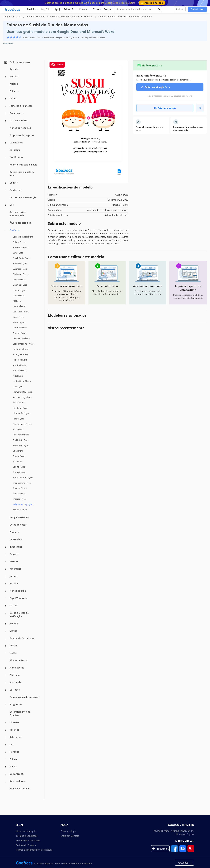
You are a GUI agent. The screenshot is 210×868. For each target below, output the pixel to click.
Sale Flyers (18, 451)
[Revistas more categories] (6, 624)
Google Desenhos (19, 517)
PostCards (15, 682)
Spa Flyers (18, 461)
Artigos (14, 84)
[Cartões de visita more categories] (6, 121)
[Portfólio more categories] (6, 675)
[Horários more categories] (6, 752)
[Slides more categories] (6, 767)
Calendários (16, 143)
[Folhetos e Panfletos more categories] (6, 106)
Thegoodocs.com (12, 17)
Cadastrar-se (197, 9)
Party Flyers (18, 419)
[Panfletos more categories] (6, 230)
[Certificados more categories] (6, 158)
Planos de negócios (20, 128)
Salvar (57, 65)
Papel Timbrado (19, 598)
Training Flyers (20, 488)
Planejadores (17, 668)
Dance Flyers (19, 296)
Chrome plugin (69, 831)
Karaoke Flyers (20, 370)
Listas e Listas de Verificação (19, 615)
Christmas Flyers (21, 274)
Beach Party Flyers (21, 258)
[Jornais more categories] (6, 576)
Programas (16, 704)
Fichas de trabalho (20, 789)
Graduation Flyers (21, 338)
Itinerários (15, 569)
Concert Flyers (20, 290)
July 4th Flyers (19, 365)
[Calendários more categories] (6, 143)
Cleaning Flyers (20, 285)
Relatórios (15, 737)
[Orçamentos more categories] (6, 114)
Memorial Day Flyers (22, 392)
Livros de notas (18, 525)
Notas (13, 653)
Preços (107, 9)
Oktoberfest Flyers (22, 413)
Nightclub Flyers (20, 408)
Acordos (14, 76)
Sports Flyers (19, 467)
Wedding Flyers (20, 510)
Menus (13, 631)
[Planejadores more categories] (6, 668)
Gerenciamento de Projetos (20, 713)
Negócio (46, 9)
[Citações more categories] (6, 723)
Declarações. (17, 774)
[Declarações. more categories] (6, 774)
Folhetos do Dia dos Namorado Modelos (72, 17)
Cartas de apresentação (23, 197)
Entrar (180, 9)
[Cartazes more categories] (6, 690)
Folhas (13, 759)
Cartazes (15, 690)
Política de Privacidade (28, 840)
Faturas (14, 561)
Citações (14, 722)
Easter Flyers (19, 306)
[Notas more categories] (6, 653)
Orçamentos (17, 113)
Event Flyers (19, 317)
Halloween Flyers (21, 349)
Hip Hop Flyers (20, 360)
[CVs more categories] (6, 205)
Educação (69, 9)
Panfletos (15, 230)
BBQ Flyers (18, 253)
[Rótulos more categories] (6, 584)
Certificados (16, 157)
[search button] (159, 9)
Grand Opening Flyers (23, 344)
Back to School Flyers (23, 237)
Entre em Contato (70, 836)
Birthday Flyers (20, 263)
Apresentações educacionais (18, 214)
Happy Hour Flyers (22, 354)
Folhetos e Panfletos (21, 106)
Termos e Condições (27, 836)
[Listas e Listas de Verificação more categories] (6, 613)
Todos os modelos (17, 62)
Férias (96, 9)
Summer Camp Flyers (23, 477)
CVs (12, 205)
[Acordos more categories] (6, 77)
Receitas (14, 730)
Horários (14, 752)
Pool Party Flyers (21, 435)
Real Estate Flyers (21, 440)
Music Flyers (19, 403)
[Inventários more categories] (6, 547)
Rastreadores (17, 781)
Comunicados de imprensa (24, 697)
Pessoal (83, 9)
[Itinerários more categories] (6, 569)
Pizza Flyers (18, 429)
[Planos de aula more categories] (6, 591)
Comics (14, 183)
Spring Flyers (19, 472)
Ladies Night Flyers (22, 381)
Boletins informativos (22, 638)
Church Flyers (19, 280)
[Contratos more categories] (6, 190)
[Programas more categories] (6, 705)
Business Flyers (20, 269)
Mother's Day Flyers (22, 397)
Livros (13, 98)
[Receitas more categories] (6, 730)
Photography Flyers (22, 424)
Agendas (14, 69)
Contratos (15, 190)
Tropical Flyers (20, 499)
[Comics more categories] (6, 183)
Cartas (13, 605)
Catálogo (15, 150)
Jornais (13, 576)
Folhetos (14, 91)
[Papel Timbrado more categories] (6, 599)
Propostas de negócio (22, 135)
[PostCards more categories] (6, 683)
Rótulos (14, 583)
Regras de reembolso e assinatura (34, 850)
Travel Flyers (19, 494)
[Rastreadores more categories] (6, 782)
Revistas (14, 624)
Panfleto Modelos (36, 17)
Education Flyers (21, 312)
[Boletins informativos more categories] (6, 639)
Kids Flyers (18, 376)
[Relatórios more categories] (6, 737)
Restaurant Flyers (21, 445)
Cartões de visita (19, 121)
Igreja (58, 9)
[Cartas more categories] (6, 606)
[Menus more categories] (6, 631)
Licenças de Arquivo (27, 831)
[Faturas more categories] (6, 562)
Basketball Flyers (21, 247)
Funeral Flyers (19, 333)
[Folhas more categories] (6, 760)
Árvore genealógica (20, 223)
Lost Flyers (18, 387)
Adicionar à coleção (165, 108)
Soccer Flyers (19, 456)
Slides (13, 766)
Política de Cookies (26, 845)
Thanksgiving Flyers (22, 483)
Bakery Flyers (19, 242)
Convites (14, 554)
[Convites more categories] (6, 554)
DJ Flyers (17, 301)
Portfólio (15, 675)
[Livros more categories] (6, 99)
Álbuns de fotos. (19, 660)
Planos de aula (18, 591)
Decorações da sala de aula (22, 174)
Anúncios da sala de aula (23, 165)
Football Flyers (20, 328)
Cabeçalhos (16, 539)
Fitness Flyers (19, 322)
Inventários (16, 547)
